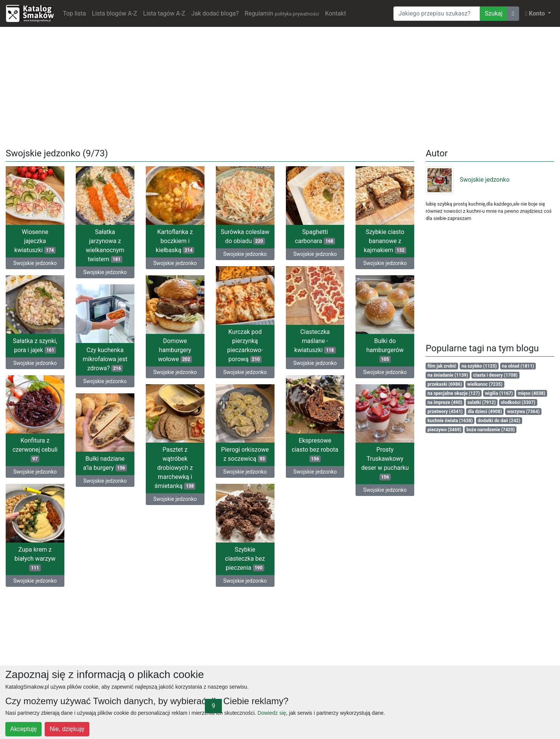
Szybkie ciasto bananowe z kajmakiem (385, 241)
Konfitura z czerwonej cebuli (35, 450)
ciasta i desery (495, 375)
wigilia (499, 393)
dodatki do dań (499, 421)
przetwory (445, 412)
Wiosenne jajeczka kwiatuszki (35, 241)
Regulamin (282, 13)
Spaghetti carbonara (315, 236)
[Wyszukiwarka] (437, 14)
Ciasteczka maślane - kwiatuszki (315, 341)
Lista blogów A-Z (115, 13)
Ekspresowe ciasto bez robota (315, 450)
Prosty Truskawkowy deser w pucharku (385, 463)
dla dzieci (485, 412)
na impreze (445, 402)
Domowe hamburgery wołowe (175, 350)
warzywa (523, 412)
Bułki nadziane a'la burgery (105, 463)
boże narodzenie (491, 430)
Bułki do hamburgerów (385, 350)
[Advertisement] (280, 86)
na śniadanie (448, 375)
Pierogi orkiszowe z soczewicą (245, 454)
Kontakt (336, 13)
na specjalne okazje (454, 393)
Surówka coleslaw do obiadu (245, 236)
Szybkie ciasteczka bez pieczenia (245, 559)
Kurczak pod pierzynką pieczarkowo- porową (245, 345)
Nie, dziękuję (67, 729)
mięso (532, 393)
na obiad (518, 366)
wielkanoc (485, 384)
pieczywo (444, 430)
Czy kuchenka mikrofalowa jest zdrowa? (105, 359)
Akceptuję (23, 729)
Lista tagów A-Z (164, 13)
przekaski (445, 384)
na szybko (479, 366)
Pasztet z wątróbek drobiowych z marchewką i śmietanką (175, 468)
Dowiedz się (272, 713)
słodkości (518, 402)
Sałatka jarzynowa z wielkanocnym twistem (105, 246)
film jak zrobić (442, 366)
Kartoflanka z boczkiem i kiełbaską (175, 241)
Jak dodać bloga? (215, 13)
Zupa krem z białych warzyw (35, 559)
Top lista (74, 13)
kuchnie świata (450, 421)
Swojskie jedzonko (35, 263)
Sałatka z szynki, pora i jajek (35, 345)
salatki (481, 402)
